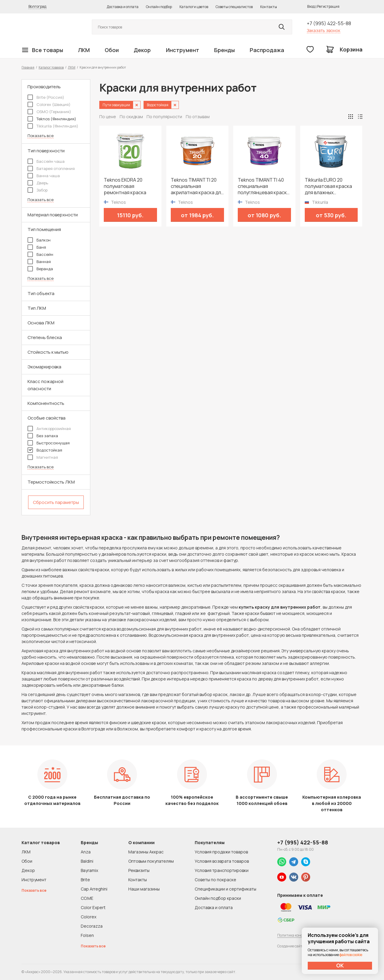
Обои (112, 50)
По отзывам (198, 117)
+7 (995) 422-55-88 (329, 23)
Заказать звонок (324, 30)
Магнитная (43, 457)
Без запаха (43, 436)
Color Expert (93, 907)
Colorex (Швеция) (49, 104)
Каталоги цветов (194, 7)
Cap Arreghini (94, 889)
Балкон (39, 240)
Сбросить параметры (56, 502)
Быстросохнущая (49, 443)
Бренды (224, 50)
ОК (340, 965)
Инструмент (183, 50)
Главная (28, 67)
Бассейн (40, 254)
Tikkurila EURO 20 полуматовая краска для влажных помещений (328, 186)
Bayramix (89, 870)
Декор (142, 50)
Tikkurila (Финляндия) (53, 126)
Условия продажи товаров (221, 852)
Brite (85, 880)
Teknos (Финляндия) (52, 119)
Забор (38, 190)
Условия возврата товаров (222, 861)
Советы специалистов (234, 7)
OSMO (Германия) (49, 112)
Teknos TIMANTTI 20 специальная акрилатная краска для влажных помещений (197, 186)
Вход (311, 6)
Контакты (269, 7)
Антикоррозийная (49, 429)
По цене (108, 117)
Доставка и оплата (123, 7)
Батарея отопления (51, 168)
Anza (86, 852)
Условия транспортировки (222, 870)
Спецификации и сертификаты (225, 889)
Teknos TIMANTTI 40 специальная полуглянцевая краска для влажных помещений (264, 186)
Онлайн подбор (159, 7)
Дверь (38, 183)
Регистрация (328, 6)
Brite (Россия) (46, 97)
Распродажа (267, 50)
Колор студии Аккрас (50, 27)
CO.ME (87, 898)
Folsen (87, 935)
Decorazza (92, 926)
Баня (37, 247)
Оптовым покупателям (151, 861)
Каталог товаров (51, 67)
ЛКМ (84, 50)
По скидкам (131, 117)
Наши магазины (144, 889)
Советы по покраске (215, 880)
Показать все (41, 136)
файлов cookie (351, 955)
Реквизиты (139, 870)
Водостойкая (45, 450)
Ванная (39, 262)
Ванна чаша (44, 176)
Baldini (87, 861)
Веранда (40, 269)
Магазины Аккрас (146, 852)
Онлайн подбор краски (218, 898)
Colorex (89, 917)
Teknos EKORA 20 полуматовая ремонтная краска (125, 186)
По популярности (164, 117)
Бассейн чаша (46, 161)
